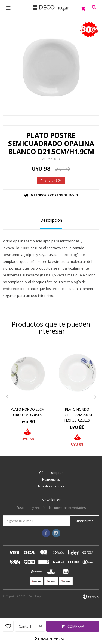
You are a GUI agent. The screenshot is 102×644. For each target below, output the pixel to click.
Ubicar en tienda (51, 639)
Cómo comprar (51, 473)
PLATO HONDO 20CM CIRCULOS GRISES (28, 412)
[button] (95, 397)
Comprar (76, 626)
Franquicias (51, 479)
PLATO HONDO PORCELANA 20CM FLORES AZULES (77, 415)
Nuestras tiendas (51, 486)
